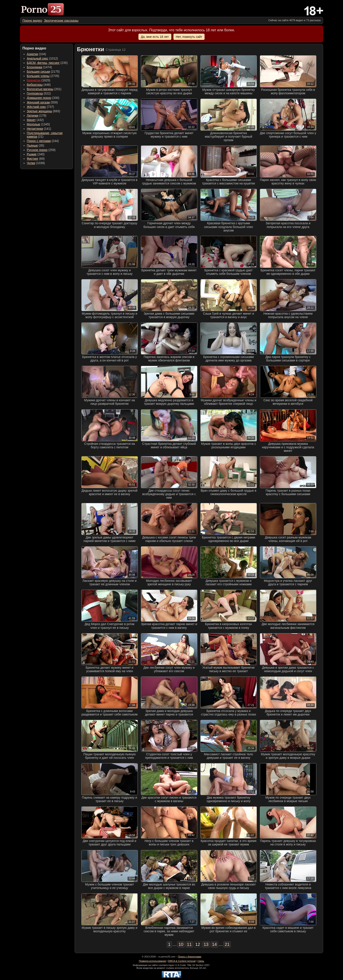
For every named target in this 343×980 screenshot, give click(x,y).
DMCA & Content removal (182, 961)
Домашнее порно (39, 98)
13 (206, 944)
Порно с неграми (39, 141)
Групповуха (35, 93)
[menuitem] (32, 20)
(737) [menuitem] (40, 107)
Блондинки (35, 67)
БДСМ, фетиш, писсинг (43, 63)
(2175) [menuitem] (43, 72)
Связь (201, 961)
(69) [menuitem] (36, 159)
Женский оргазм (38, 102)
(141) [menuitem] (39, 129)
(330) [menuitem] (43, 98)
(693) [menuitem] (44, 111)
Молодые (34, 124)
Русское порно (37, 150)
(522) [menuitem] (39, 93)
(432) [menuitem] (35, 120)
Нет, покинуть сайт (189, 37)
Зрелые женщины (40, 111)
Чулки (31, 163)
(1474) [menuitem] (39, 67)
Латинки (33, 116)
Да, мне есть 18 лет (155, 37)
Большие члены (38, 76)
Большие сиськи (38, 72)
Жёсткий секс (37, 107)
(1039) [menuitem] (36, 163)
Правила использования (152, 961)
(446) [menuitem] (39, 85)
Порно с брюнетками (189, 957)
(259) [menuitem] (41, 150)
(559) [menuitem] (42, 102)
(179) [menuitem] (37, 116)
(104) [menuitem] (37, 54)
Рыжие (32, 154)
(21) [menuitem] (45, 135)
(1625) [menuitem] (39, 80)
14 (214, 944)
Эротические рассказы (61, 20)
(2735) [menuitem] (43, 76)
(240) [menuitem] (36, 154)
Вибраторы (35, 85)
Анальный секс (38, 58)
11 (189, 944)
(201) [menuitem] (44, 89)
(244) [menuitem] (43, 141)
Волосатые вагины (40, 89)
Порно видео (32, 20)
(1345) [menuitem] (38, 124)
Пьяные (32, 146)
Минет (31, 120)
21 (227, 944)
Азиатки (32, 54)
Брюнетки (34, 80)
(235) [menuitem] (47, 63)
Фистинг (33, 159)
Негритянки (35, 129)
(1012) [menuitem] (42, 58)
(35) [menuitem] (36, 146)
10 (181, 944)
